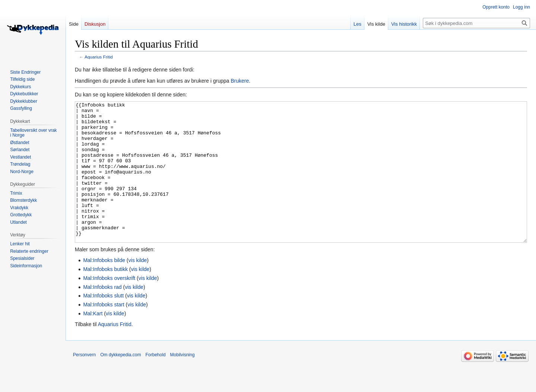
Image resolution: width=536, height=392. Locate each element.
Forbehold (156, 383)
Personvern (84, 383)
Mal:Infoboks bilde (104, 288)
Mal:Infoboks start (104, 332)
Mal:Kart (93, 341)
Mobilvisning (182, 383)
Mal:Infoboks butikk (105, 297)
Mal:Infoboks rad (102, 315)
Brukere (240, 81)
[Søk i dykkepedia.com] (476, 23)
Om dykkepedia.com (120, 383)
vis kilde (138, 288)
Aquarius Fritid (99, 57)
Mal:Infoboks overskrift (109, 306)
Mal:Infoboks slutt (103, 324)
